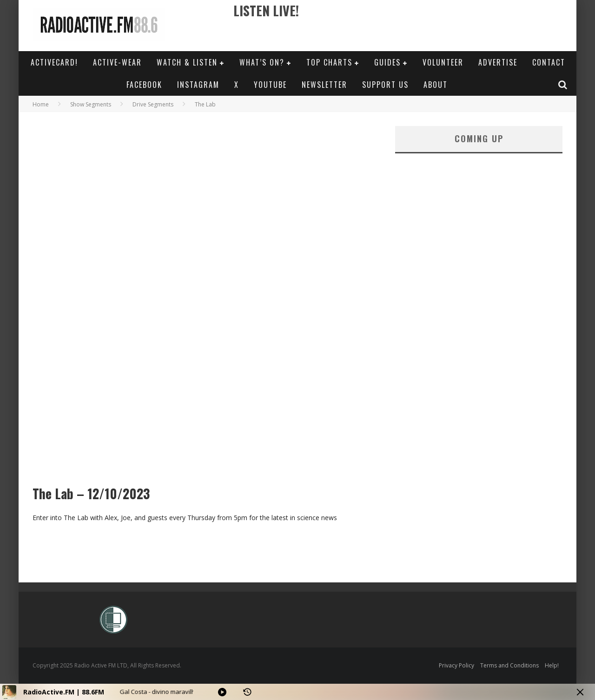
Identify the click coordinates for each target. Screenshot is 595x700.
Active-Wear (117, 62)
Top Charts (329, 62)
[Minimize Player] (580, 692)
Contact (549, 62)
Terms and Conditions (509, 665)
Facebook (144, 85)
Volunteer (443, 62)
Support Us (385, 85)
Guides (387, 62)
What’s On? (262, 62)
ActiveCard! (54, 62)
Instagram (198, 85)
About (436, 85)
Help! (552, 665)
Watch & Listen (187, 62)
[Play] (222, 692)
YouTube (270, 85)
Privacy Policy (456, 665)
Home (41, 104)
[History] (247, 692)
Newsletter (324, 85)
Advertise (498, 62)
